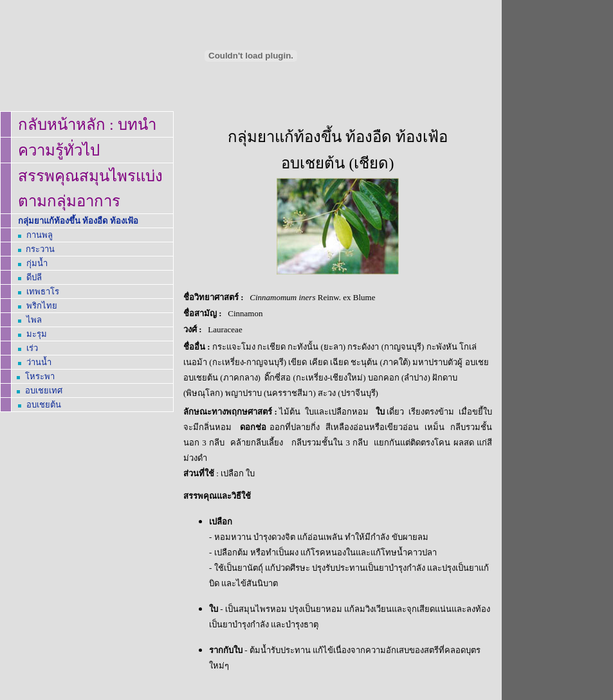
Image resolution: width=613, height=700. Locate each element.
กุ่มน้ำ (37, 263)
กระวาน (40, 249)
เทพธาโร (43, 292)
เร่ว (32, 348)
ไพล (34, 320)
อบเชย (44, 390)
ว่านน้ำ (39, 362)
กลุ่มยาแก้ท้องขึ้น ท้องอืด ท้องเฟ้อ (78, 221)
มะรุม (37, 334)
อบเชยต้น (44, 405)
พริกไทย (42, 306)
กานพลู (40, 235)
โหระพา (40, 376)
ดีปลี (34, 277)
